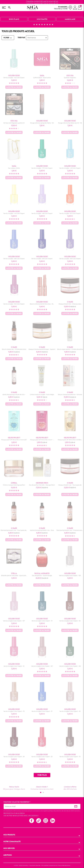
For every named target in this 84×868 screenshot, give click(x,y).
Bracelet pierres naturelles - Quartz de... (14, 575)
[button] (31, 25)
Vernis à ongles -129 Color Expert (42, 259)
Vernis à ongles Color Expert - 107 (14, 621)
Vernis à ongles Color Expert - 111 (42, 621)
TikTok (38, 821)
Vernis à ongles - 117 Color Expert (42, 168)
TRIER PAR (21, 38)
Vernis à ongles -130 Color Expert (70, 259)
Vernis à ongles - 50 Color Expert (14, 78)
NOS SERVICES (9, 848)
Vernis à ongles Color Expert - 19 (14, 666)
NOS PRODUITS (9, 835)
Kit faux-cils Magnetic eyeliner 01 (14, 123)
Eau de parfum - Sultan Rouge (42, 575)
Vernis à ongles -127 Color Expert (70, 213)
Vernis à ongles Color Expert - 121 (70, 621)
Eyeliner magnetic (70, 78)
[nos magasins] (63, 8)
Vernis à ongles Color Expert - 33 (70, 711)
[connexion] (75, 8)
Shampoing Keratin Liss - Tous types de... (14, 530)
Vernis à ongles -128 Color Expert (14, 259)
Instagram (45, 821)
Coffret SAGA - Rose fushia (42, 78)
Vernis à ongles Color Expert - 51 (42, 711)
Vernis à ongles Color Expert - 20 (42, 757)
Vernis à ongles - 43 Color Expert (70, 168)
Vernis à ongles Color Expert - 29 (14, 757)
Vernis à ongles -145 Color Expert (14, 304)
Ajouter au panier (14, 87)
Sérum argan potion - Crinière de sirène (70, 349)
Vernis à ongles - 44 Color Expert (14, 213)
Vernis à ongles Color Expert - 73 (14, 711)
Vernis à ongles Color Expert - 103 (70, 575)
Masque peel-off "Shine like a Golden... (70, 440)
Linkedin (52, 821)
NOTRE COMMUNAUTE (12, 842)
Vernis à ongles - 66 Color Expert (42, 213)
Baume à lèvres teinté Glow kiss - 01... (42, 304)
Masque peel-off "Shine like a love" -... (42, 440)
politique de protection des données (59, 811)
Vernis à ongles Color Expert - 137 (42, 666)
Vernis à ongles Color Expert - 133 (70, 666)
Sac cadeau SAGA (14, 168)
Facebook (31, 821)
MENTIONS (8, 855)
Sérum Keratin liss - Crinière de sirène (14, 349)
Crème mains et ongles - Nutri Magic (42, 394)
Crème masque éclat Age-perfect (14, 485)
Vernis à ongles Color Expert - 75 (70, 757)
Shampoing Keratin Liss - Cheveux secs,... (70, 530)
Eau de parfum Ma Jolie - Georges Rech (42, 485)
